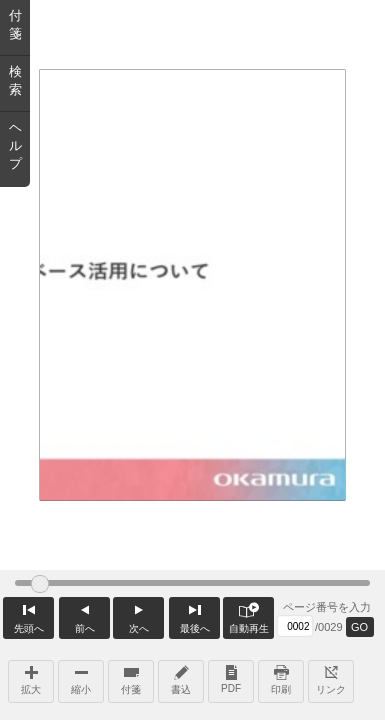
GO (359, 627)
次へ (138, 615)
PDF (231, 677)
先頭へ (28, 615)
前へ (84, 615)
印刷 (281, 678)
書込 (181, 678)
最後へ (194, 615)
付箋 (131, 678)
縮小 (81, 678)
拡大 (31, 678)
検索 (15, 80)
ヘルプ (15, 145)
